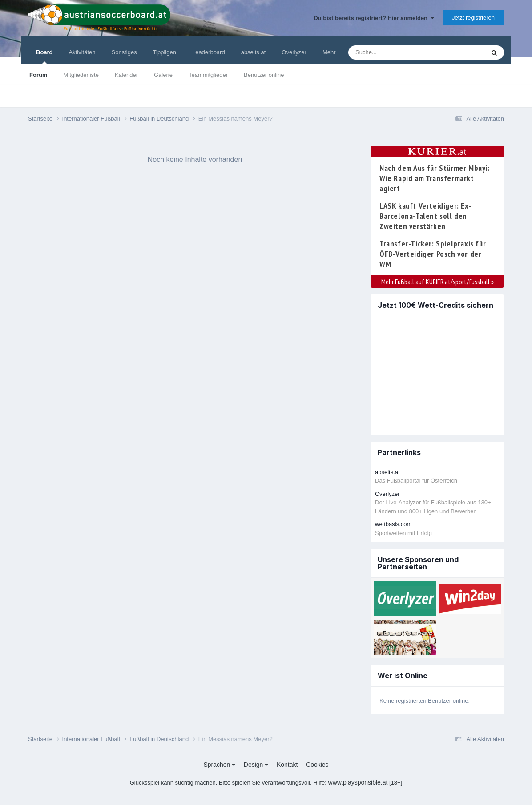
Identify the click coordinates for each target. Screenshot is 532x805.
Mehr (329, 52)
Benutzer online (264, 75)
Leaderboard (209, 52)
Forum (38, 75)
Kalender (126, 75)
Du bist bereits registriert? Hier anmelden (374, 18)
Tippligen (165, 52)
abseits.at (254, 52)
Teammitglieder (208, 75)
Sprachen (219, 765)
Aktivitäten (82, 52)
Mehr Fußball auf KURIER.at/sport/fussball (437, 282)
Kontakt (287, 765)
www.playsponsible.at (358, 782)
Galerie (163, 75)
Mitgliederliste (81, 75)
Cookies (317, 765)
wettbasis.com (393, 524)
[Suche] (399, 52)
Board (44, 56)
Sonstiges (124, 52)
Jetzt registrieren (473, 18)
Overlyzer (294, 52)
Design (256, 765)
